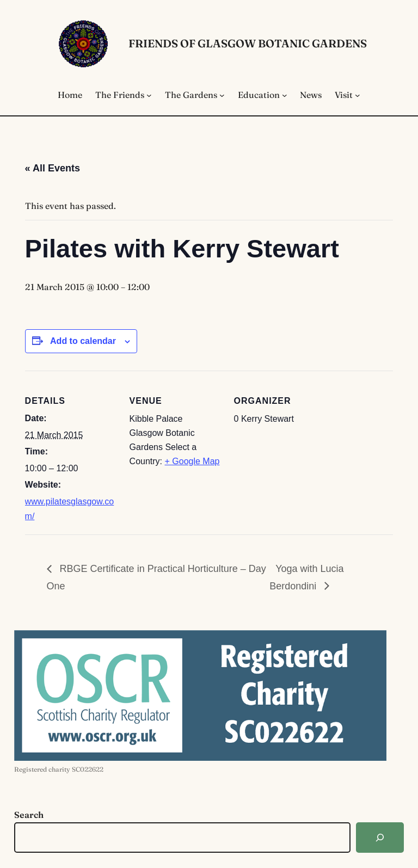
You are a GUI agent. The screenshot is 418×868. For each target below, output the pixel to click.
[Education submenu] (285, 95)
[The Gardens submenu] (222, 95)
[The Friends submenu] (149, 95)
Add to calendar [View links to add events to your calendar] (83, 341)
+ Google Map (192, 461)
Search (29, 815)
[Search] (380, 838)
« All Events (53, 168)
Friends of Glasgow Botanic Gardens (248, 43)
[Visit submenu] (358, 95)
